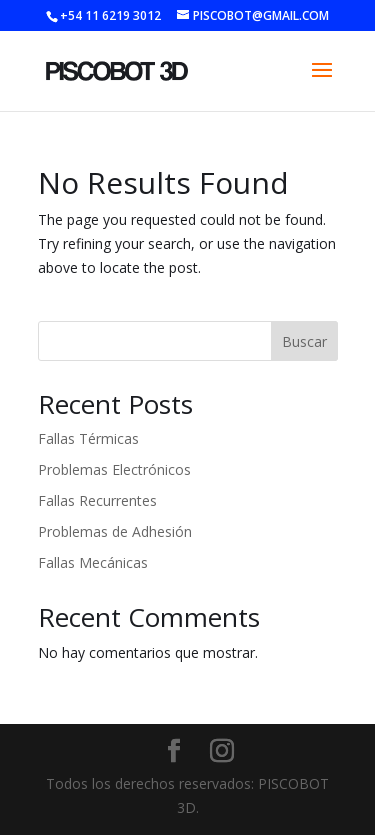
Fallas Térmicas (88, 438)
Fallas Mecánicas (93, 562)
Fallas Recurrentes (97, 500)
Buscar (304, 341)
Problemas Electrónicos (114, 469)
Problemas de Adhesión (115, 531)
